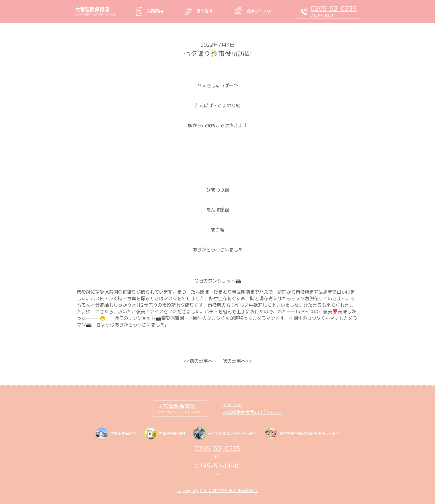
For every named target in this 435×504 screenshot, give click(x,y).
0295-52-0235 (218, 449)
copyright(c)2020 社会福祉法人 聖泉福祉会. (217, 491)
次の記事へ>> (237, 361)
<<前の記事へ (198, 361)
